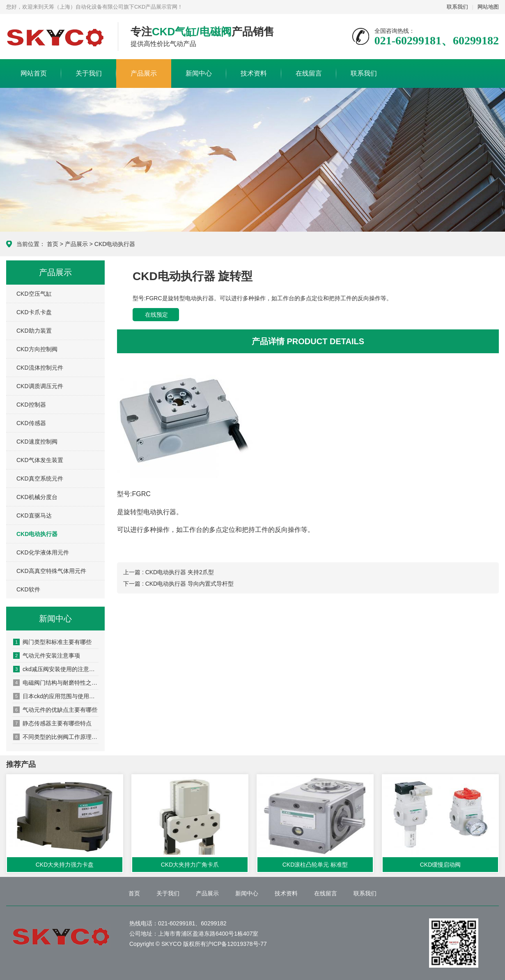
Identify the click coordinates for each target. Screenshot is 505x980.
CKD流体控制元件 (40, 368)
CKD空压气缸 (34, 294)
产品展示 (144, 73)
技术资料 (254, 73)
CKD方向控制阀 (37, 349)
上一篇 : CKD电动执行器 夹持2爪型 (169, 572)
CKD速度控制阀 (37, 442)
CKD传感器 (31, 423)
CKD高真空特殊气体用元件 (51, 571)
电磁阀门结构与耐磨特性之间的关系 (56, 683)
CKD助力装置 (34, 331)
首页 (53, 244)
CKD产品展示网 (56, 37)
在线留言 (309, 73)
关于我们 (89, 73)
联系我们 (457, 7)
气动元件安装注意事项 (47, 656)
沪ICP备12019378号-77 (236, 944)
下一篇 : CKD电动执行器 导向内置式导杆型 (178, 584)
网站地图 (488, 7)
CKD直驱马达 (34, 515)
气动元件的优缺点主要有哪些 (55, 710)
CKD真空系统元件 (40, 478)
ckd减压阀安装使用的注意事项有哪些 (56, 669)
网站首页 (34, 73)
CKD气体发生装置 (40, 460)
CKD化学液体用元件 (43, 552)
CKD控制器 (31, 405)
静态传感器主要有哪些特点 (52, 723)
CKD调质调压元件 (40, 386)
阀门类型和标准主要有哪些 (52, 642)
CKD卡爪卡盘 (34, 312)
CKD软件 (28, 589)
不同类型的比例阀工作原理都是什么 (56, 737)
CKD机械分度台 (37, 497)
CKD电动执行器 (115, 244)
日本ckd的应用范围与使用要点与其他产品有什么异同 (56, 696)
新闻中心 (199, 73)
